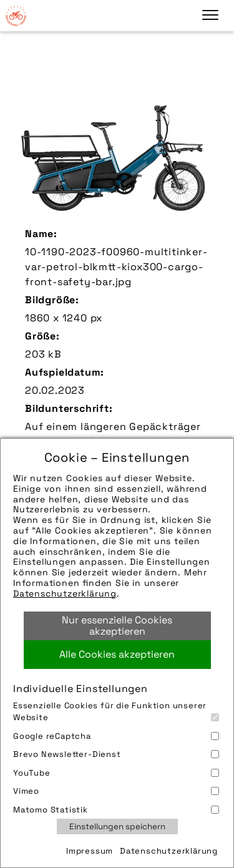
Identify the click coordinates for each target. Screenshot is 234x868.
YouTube (116, 773)
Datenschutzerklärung (65, 593)
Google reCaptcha (116, 736)
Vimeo (116, 791)
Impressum (90, 851)
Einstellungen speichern (117, 827)
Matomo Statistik (116, 810)
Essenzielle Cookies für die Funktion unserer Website (116, 712)
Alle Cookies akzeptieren (117, 654)
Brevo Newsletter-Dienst (116, 754)
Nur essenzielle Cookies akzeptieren (117, 626)
